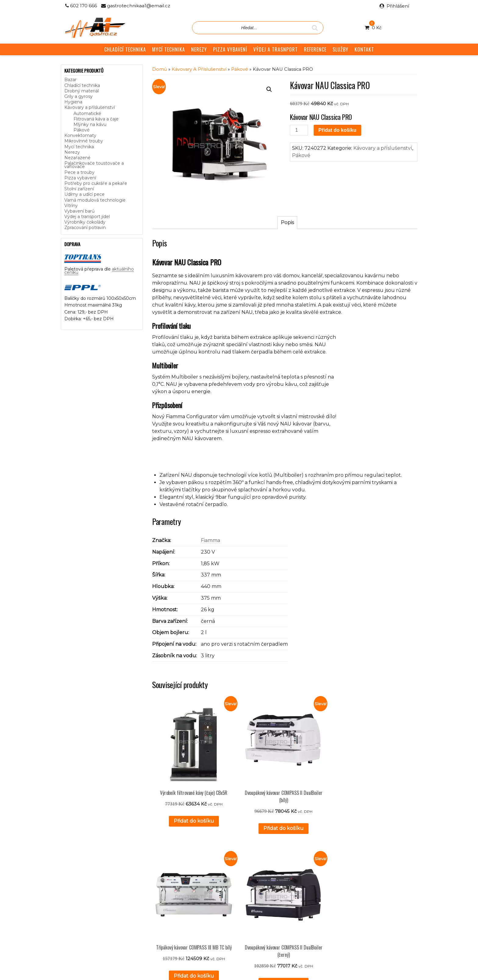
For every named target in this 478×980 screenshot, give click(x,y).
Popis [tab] (287, 223)
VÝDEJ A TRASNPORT (276, 49)
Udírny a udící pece (84, 194)
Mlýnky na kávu (90, 124)
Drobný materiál (82, 91)
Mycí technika (79, 147)
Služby (189, 875)
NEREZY (199, 49)
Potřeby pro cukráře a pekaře (96, 183)
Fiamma (210, 540)
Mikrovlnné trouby (84, 141)
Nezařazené (77, 158)
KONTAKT (364, 49)
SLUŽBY (341, 49)
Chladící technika (82, 85)
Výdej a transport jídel (87, 217)
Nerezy (72, 152)
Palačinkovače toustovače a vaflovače (94, 165)
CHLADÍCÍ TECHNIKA (125, 49)
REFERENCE (315, 49)
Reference (194, 882)
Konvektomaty (80, 135)
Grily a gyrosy (78, 96)
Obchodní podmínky (204, 889)
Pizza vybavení (80, 178)
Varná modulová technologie (95, 200)
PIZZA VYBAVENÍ (230, 49)
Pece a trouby (79, 172)
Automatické (87, 113)
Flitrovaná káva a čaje (96, 119)
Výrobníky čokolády (85, 222)
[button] (269, 89)
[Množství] (299, 130)
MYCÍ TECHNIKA (169, 49)
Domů (160, 69)
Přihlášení (398, 6)
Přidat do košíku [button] (181, 804)
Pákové (82, 130)
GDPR (189, 896)
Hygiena (73, 102)
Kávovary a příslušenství (90, 107)
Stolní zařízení (79, 189)
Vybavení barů (79, 211)
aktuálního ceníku (127, 894)
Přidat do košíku (337, 130)
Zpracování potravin (85, 228)
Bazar (70, 80)
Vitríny (71, 206)
